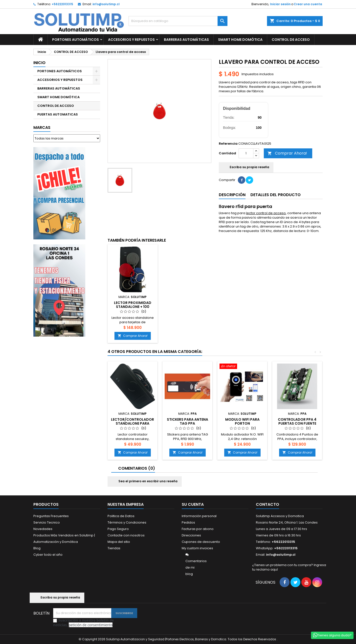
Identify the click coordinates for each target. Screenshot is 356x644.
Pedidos (188, 522)
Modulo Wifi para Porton (242, 421)
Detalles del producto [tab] (276, 195)
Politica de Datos (121, 516)
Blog (37, 548)
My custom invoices (197, 548)
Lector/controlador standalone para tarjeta (133, 423)
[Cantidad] (246, 153)
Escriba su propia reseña (246, 167)
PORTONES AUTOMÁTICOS (76, 40)
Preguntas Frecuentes (51, 516)
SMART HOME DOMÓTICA (240, 40)
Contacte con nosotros (126, 535)
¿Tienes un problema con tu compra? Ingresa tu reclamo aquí (289, 567)
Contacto (267, 504)
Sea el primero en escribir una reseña (145, 482)
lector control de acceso (266, 213)
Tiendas (114, 548)
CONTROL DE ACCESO (291, 40)
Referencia (228, 144)
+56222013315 (62, 4)
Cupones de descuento (201, 542)
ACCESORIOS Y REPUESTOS (131, 40)
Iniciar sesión (280, 4)
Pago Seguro (118, 529)
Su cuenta (193, 504)
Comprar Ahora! (287, 153)
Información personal (199, 516)
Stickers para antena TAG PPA (188, 421)
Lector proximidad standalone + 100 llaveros (133, 307)
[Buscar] (178, 21)
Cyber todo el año (48, 555)
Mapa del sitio (119, 542)
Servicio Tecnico (47, 522)
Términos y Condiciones (127, 522)
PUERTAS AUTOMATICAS (58, 114)
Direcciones (191, 535)
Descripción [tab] (232, 195)
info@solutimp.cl (106, 4)
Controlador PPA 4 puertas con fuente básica (297, 423)
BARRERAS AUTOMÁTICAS (186, 40)
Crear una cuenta (308, 4)
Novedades (43, 529)
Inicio (39, 63)
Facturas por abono (198, 529)
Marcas (42, 127)
